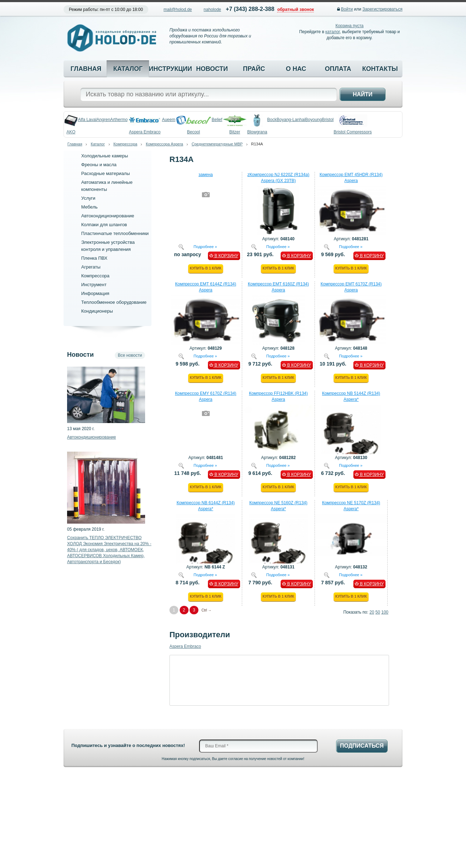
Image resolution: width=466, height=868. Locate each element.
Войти (347, 9)
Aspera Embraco (185, 646)
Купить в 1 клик (206, 268)
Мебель (89, 207)
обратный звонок (295, 10)
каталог (333, 32)
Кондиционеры (97, 311)
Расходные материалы (106, 173)
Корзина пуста (349, 26)
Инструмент (94, 285)
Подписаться (362, 746)
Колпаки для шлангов (104, 225)
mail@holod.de (178, 10)
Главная (86, 69)
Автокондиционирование (108, 216)
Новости (212, 69)
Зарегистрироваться (383, 9)
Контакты (380, 69)
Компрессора (125, 144)
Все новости (130, 355)
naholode (212, 10)
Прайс (254, 69)
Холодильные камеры (105, 156)
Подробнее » (205, 246)
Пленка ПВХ (94, 258)
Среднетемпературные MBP (217, 144)
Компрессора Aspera (165, 144)
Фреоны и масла (99, 165)
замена (205, 175)
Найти (363, 94)
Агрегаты (91, 267)
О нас (296, 69)
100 (385, 612)
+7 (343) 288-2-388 (250, 9)
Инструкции (170, 69)
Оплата (338, 69)
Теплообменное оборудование (114, 302)
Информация (95, 293)
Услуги (88, 198)
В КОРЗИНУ (224, 256)
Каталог (128, 69)
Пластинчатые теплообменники (115, 233)
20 (372, 612)
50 (378, 612)
